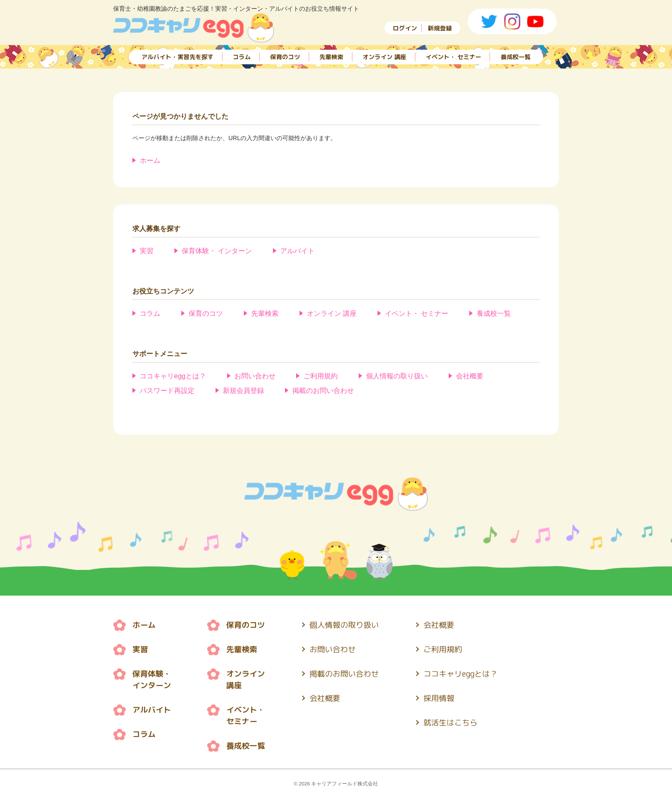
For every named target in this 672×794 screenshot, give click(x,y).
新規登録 (440, 28)
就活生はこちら (450, 723)
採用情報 (439, 698)
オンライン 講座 (384, 57)
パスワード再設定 (167, 391)
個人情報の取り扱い (397, 376)
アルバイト (297, 251)
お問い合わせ (255, 376)
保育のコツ (285, 57)
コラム (242, 57)
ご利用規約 (321, 376)
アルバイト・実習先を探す (177, 57)
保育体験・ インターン (217, 251)
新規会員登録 (243, 391)
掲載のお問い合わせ (323, 391)
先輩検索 (331, 57)
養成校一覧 (516, 57)
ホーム (150, 160)
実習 (147, 251)
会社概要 (470, 376)
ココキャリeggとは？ (173, 376)
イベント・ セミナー (453, 57)
